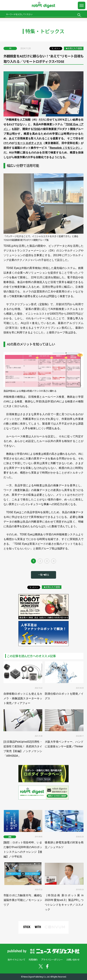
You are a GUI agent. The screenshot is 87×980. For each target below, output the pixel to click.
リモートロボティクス (28, 143)
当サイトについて (16, 960)
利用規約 (33, 960)
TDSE (37, 129)
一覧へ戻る (43, 575)
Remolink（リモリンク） (65, 148)
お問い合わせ (73, 960)
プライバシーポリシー (52, 960)
